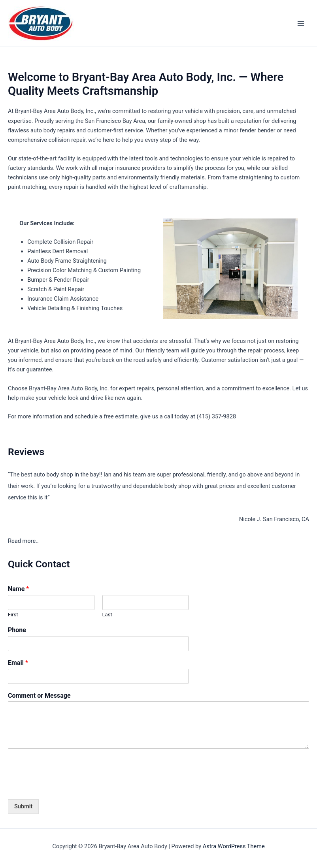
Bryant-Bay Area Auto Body (137, 23)
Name (18, 589)
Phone (17, 630)
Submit (23, 806)
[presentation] (68, 786)
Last (107, 615)
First (13, 615)
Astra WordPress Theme (234, 846)
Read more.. (23, 541)
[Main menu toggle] (301, 23)
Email (18, 663)
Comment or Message (39, 696)
